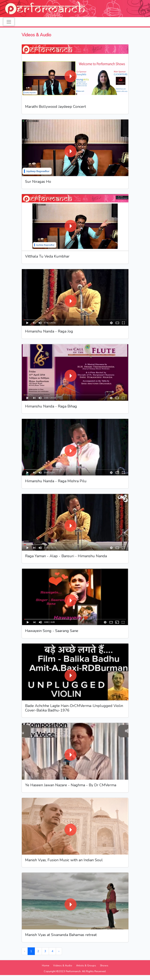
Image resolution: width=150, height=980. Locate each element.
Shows (104, 965)
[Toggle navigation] (9, 22)
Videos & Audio (63, 965)
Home (46, 965)
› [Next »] (59, 951)
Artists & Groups (86, 965)
